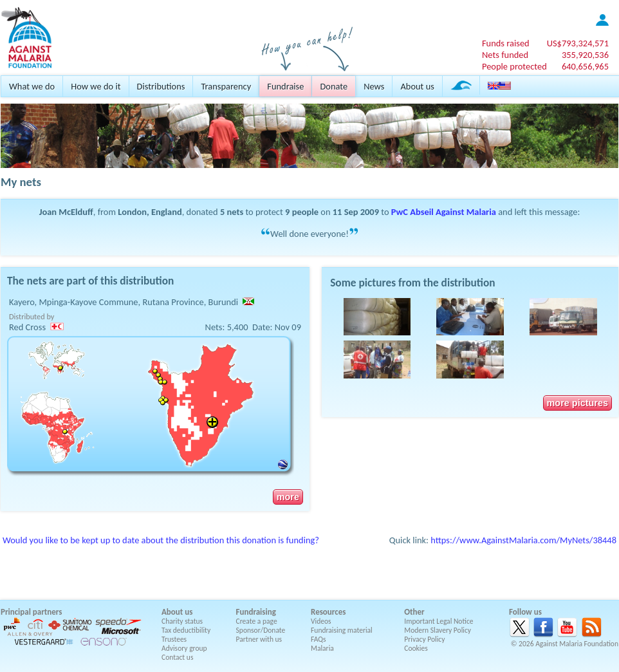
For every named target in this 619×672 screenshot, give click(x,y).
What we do (32, 86)
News (374, 86)
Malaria (322, 648)
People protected (514, 66)
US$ (578, 43)
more (288, 497)
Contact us (177, 657)
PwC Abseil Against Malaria (444, 212)
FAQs (319, 639)
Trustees (174, 639)
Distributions (161, 86)
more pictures (577, 403)
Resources (328, 612)
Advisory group (184, 648)
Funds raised (506, 43)
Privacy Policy (424, 639)
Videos (321, 621)
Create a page (257, 621)
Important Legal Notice (439, 621)
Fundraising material (342, 630)
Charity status (182, 621)
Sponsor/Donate (261, 630)
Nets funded (505, 55)
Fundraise (285, 86)
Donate (334, 86)
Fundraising (256, 612)
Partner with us (259, 639)
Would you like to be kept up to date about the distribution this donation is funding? (161, 540)
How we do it (96, 86)
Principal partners (31, 612)
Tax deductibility (186, 630)
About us (417, 86)
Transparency (226, 86)
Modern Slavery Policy (438, 630)
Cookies (416, 648)
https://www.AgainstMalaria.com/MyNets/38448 (523, 540)
